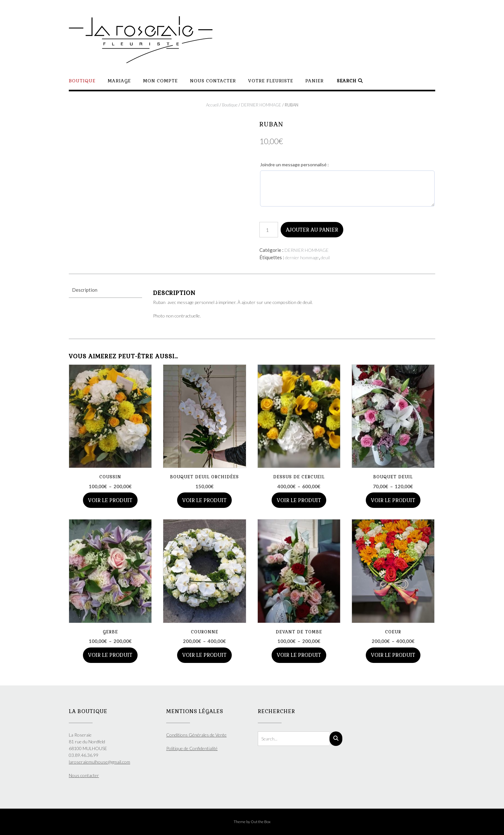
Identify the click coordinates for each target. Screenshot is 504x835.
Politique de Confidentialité (192, 748)
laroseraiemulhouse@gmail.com (99, 762)
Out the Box (261, 822)
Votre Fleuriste (271, 81)
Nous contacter (213, 81)
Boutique (82, 81)
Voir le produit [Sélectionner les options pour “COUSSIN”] (110, 500)
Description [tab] (85, 290)
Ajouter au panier (312, 230)
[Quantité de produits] (269, 230)
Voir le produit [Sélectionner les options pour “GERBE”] (110, 655)
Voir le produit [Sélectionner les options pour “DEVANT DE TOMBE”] (299, 655)
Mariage (119, 81)
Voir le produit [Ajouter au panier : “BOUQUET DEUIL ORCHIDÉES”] (204, 500)
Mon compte (160, 81)
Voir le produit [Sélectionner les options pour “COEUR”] (393, 655)
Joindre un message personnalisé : (294, 165)
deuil (325, 257)
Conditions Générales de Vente (196, 735)
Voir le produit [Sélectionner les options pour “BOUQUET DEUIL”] (393, 500)
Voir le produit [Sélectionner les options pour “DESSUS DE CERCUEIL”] (299, 500)
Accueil (212, 105)
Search (350, 81)
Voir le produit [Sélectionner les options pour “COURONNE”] (204, 655)
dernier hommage (302, 257)
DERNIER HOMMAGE (261, 105)
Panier (315, 81)
